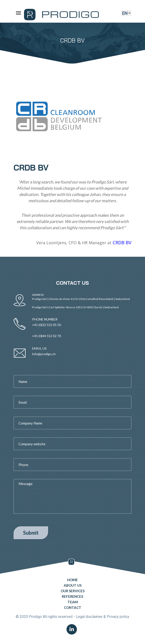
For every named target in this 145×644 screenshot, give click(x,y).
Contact (73, 607)
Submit (31, 533)
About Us (73, 585)
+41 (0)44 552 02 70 (47, 336)
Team (73, 602)
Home (72, 580)
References (72, 596)
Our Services (73, 591)
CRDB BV (122, 243)
